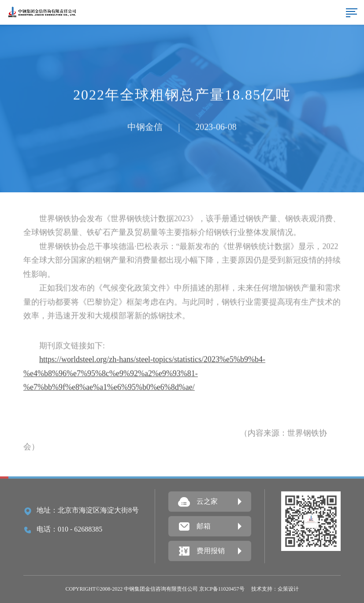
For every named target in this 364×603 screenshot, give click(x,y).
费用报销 (201, 551)
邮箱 (194, 527)
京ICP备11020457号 (222, 589)
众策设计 (288, 589)
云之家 (198, 502)
